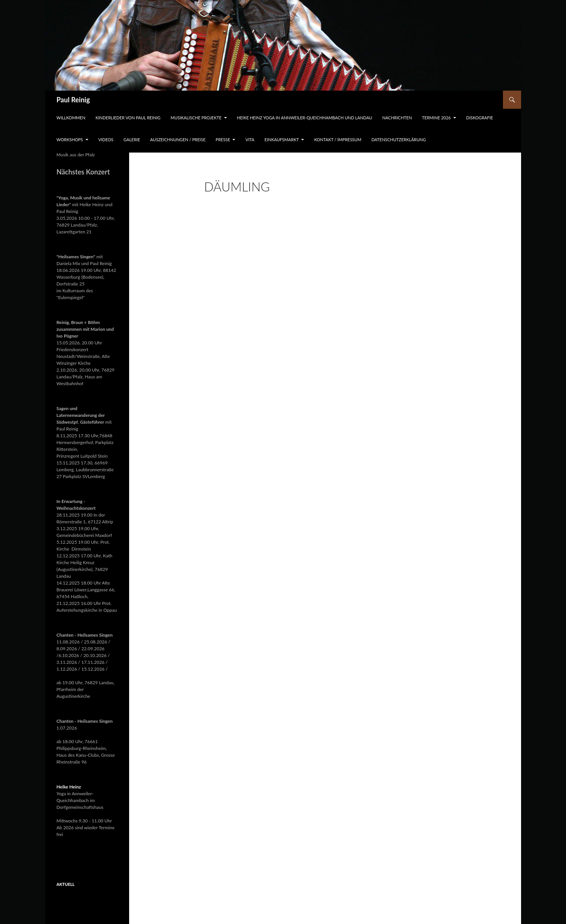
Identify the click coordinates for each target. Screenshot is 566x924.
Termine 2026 (436, 118)
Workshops (70, 140)
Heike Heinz (69, 787)
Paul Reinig (73, 100)
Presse (223, 140)
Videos (106, 140)
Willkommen (71, 118)
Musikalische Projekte (196, 118)
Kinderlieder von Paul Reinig (128, 118)
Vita (250, 140)
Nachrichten (397, 118)
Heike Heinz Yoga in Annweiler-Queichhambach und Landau (304, 118)
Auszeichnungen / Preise (178, 140)
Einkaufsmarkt (282, 140)
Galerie (132, 140)
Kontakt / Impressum (338, 140)
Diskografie (480, 118)
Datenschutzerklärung (399, 140)
